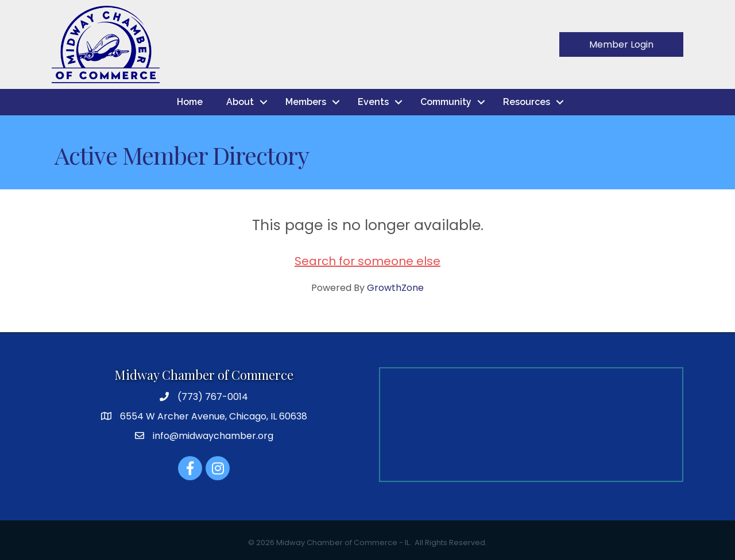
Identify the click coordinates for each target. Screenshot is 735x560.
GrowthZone (395, 288)
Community (446, 102)
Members (306, 102)
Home (190, 102)
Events (373, 102)
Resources (527, 102)
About (240, 102)
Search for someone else (367, 261)
